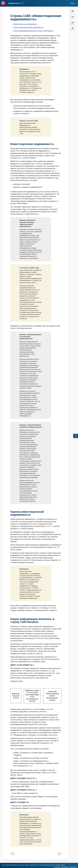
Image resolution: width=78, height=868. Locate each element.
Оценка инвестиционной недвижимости (28, 27)
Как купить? (65, 867)
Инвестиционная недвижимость (25, 24)
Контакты (73, 867)
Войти (73, 3)
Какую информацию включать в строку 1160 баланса (33, 31)
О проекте (57, 867)
